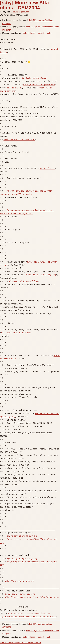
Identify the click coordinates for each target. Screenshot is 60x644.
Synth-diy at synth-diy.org (22, 536)
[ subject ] (41, 33)
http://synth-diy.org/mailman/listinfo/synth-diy (32, 597)
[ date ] (25, 33)
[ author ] (49, 33)
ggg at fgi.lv (15, 88)
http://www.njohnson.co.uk (19, 581)
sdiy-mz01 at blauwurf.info (23, 281)
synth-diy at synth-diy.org (41, 275)
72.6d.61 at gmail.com (20, 12)
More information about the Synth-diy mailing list (21, 642)
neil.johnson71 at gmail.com (39, 85)
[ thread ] (32, 33)
